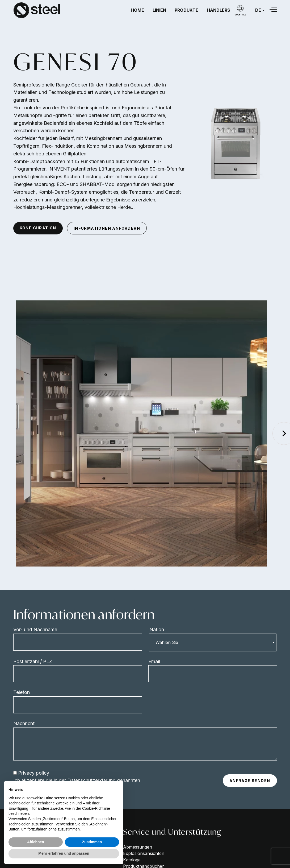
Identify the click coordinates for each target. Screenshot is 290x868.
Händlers (218, 10)
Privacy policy (34, 773)
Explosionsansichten (144, 853)
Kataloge (132, 860)
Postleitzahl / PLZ (33, 661)
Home (137, 10)
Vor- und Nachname (35, 629)
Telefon (22, 692)
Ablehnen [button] (36, 842)
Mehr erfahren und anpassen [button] (64, 853)
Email (154, 661)
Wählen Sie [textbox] (167, 642)
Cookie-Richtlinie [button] (96, 808)
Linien (159, 10)
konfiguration (38, 228)
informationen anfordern (107, 228)
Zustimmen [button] (92, 842)
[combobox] (213, 642)
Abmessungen (138, 847)
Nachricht (24, 723)
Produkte (186, 10)
